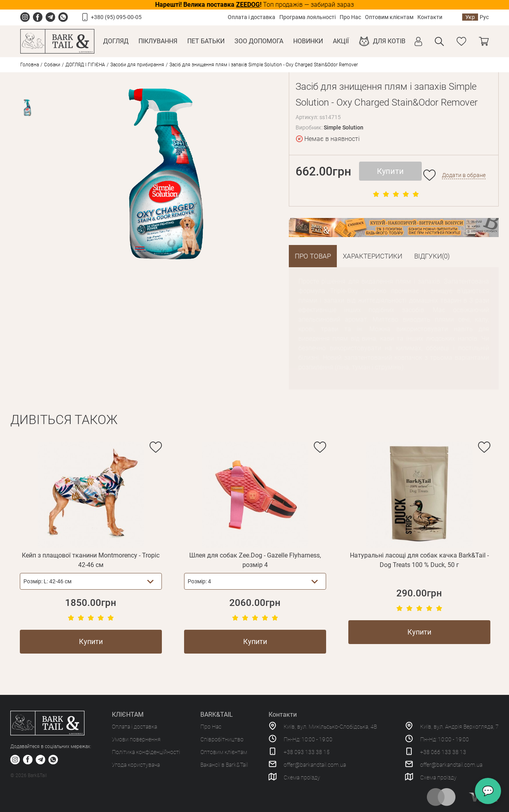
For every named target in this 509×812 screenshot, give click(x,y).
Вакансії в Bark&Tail (224, 765)
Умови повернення (136, 739)
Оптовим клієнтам (389, 17)
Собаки (52, 65)
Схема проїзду (302, 777)
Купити (390, 171)
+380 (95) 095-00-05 (116, 17)
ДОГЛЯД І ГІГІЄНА (85, 65)
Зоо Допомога (259, 41)
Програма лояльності (307, 17)
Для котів (389, 41)
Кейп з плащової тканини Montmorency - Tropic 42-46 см (91, 560)
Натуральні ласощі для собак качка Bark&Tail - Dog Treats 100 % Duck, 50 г (419, 560)
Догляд (116, 41)
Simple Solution (344, 127)
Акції (341, 41)
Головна (30, 65)
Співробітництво (222, 739)
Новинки (308, 41)
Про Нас (350, 17)
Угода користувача (136, 765)
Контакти (430, 17)
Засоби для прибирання (137, 65)
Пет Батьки (206, 41)
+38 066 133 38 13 (443, 752)
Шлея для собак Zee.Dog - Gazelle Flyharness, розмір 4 (255, 560)
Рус (484, 17)
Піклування (158, 41)
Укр (470, 17)
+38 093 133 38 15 (307, 752)
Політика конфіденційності (146, 752)
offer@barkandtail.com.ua (315, 765)
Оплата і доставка (252, 17)
